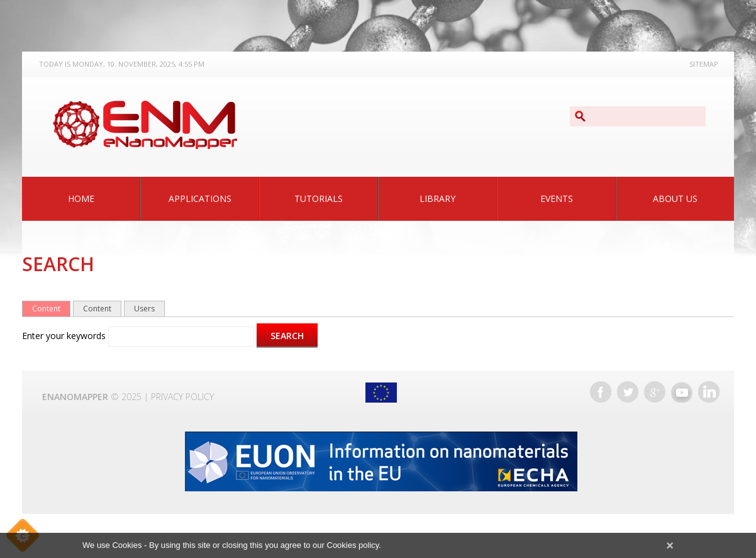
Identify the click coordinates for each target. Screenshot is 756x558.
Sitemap (704, 64)
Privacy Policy (182, 397)
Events (557, 198)
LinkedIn (709, 392)
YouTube (682, 392)
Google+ (655, 392)
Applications (200, 198)
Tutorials (319, 198)
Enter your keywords (65, 336)
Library (437, 198)
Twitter (628, 392)
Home (81, 198)
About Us (675, 198)
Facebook (601, 392)
